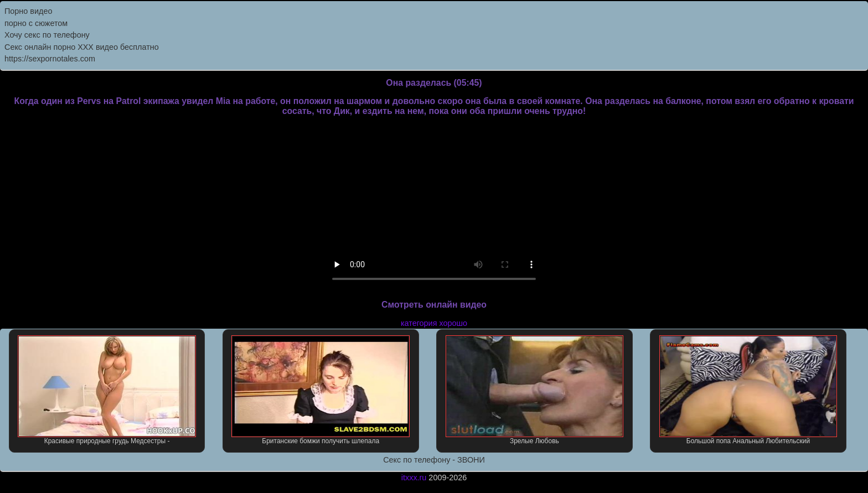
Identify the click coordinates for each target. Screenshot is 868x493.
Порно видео (28, 11)
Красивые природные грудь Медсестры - (107, 390)
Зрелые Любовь (535, 390)
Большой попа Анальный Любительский (748, 390)
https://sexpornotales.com (50, 59)
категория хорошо (434, 323)
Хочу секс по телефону (47, 35)
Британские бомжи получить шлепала (321, 390)
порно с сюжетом (36, 23)
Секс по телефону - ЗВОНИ (434, 460)
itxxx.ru (414, 478)
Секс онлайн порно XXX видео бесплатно (82, 47)
